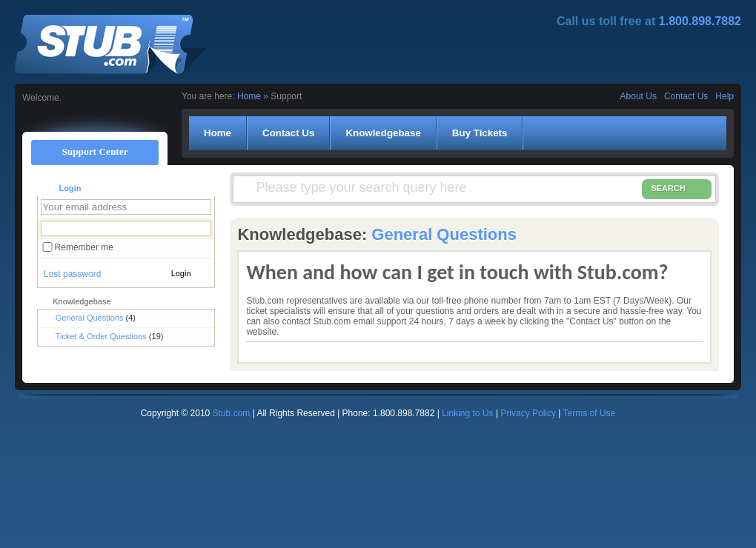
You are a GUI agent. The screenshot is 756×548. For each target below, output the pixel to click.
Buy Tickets (480, 133)
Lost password (72, 274)
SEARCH (677, 189)
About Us (639, 96)
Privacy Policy (528, 413)
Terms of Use (590, 413)
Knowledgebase (383, 133)
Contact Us (686, 96)
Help (724, 96)
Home (249, 96)
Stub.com (232, 413)
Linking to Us (467, 413)
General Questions (96, 318)
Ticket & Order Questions (110, 336)
